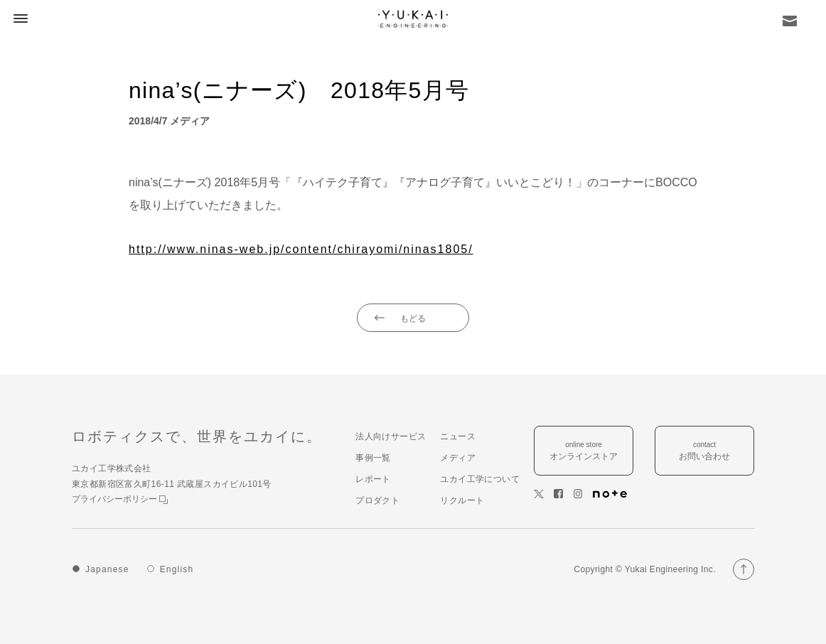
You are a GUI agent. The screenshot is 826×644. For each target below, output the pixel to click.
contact (704, 452)
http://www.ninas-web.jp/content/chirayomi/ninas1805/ (301, 249)
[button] (18, 18)
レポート (373, 479)
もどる (413, 318)
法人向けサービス (391, 436)
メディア (458, 458)
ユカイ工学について (480, 479)
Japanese (107, 569)
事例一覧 (373, 458)
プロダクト (377, 500)
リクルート (462, 500)
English (177, 569)
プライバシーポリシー (120, 499)
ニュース (458, 436)
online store (584, 452)
